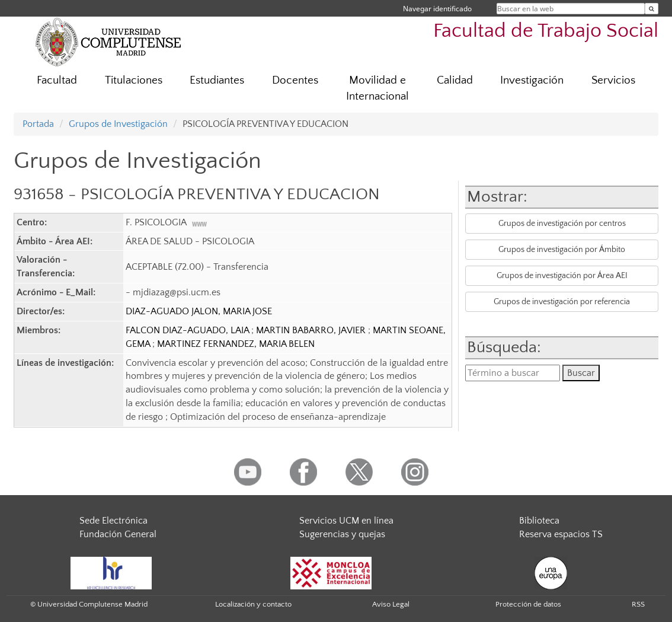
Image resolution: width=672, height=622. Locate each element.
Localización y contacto (253, 604)
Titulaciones (134, 80)
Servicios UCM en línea (346, 521)
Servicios (613, 80)
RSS (638, 604)
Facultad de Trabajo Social (546, 31)
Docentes (295, 80)
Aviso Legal (391, 604)
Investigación (532, 80)
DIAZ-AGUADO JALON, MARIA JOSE (199, 311)
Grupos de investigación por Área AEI (562, 276)
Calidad (455, 80)
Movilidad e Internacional (377, 88)
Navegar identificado (437, 9)
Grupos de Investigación (118, 124)
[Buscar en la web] (652, 9)
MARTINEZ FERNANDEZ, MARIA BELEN (236, 344)
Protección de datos (528, 604)
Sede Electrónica (113, 521)
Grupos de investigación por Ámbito (562, 250)
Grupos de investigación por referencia (562, 302)
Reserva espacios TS (561, 534)
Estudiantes (217, 80)
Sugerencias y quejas (342, 534)
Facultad (57, 80)
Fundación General (118, 534)
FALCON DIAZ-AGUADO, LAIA (188, 330)
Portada (38, 124)
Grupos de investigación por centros (562, 224)
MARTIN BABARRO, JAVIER (312, 330)
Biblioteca (539, 521)
